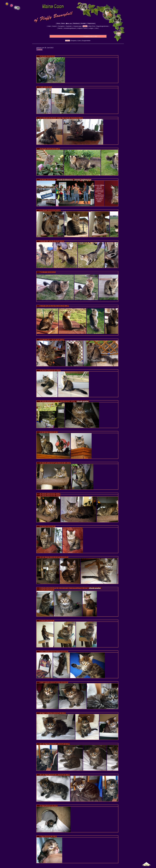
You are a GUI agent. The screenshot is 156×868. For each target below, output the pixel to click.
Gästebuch (76, 23)
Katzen (54, 26)
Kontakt (83, 23)
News (63, 23)
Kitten (85, 26)
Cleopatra (73, 41)
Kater (49, 26)
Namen (60, 28)
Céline (67, 41)
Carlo (79, 41)
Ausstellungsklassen (70, 28)
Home (58, 23)
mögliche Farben (82, 28)
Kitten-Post (92, 26)
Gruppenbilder (86, 41)
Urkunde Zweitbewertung (83, 180)
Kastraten (69, 26)
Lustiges (91, 28)
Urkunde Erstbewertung (65, 180)
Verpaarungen (77, 26)
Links (96, 28)
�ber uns (69, 23)
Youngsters (61, 26)
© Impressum (91, 23)
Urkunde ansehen (83, 401)
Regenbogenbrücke (102, 26)
